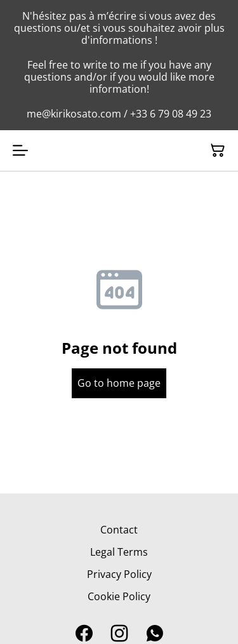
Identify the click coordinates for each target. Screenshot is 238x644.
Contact (119, 530)
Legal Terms (119, 552)
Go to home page (119, 383)
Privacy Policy (119, 574)
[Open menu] (20, 151)
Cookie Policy (119, 596)
